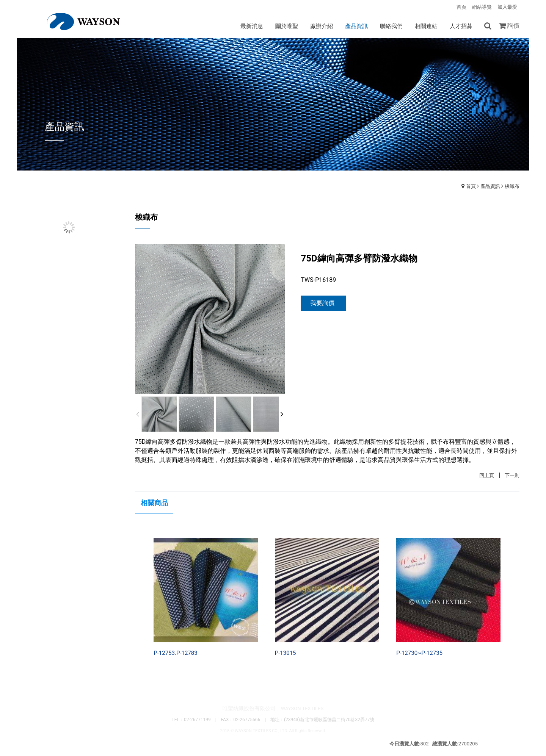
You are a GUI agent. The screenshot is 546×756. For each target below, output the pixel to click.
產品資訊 (490, 186)
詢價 (513, 26)
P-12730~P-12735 (419, 653)
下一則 (512, 475)
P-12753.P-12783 (175, 653)
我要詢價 (322, 303)
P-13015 (286, 653)
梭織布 (512, 186)
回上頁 (487, 475)
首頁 (471, 186)
